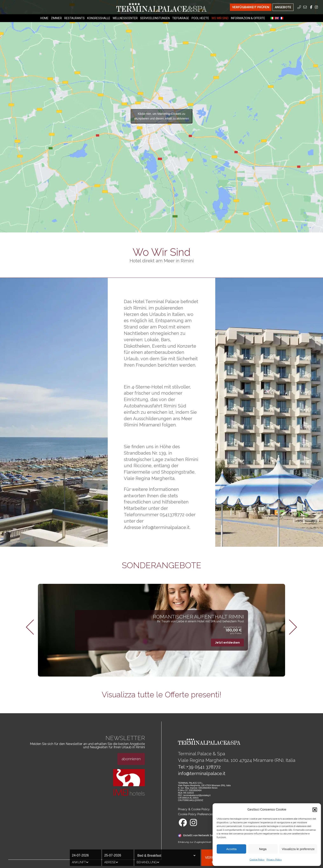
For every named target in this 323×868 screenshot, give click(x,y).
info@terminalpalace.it (202, 773)
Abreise (111, 862)
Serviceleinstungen (155, 18)
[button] (315, 810)
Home (44, 18)
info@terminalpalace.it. (166, 527)
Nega (263, 849)
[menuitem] (272, 18)
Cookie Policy (257, 860)
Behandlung (148, 862)
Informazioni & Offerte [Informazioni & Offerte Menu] (248, 18)
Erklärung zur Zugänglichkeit (195, 842)
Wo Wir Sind (220, 18)
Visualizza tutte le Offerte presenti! (161, 695)
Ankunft (80, 862)
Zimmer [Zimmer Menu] (56, 18)
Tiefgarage (181, 18)
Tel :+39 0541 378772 (199, 767)
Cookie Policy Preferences (196, 814)
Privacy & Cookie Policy (194, 809)
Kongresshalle (99, 18)
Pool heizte (200, 18)
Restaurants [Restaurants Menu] (74, 18)
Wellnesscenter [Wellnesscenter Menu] (125, 18)
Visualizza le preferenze (298, 849)
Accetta (231, 849)
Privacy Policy (274, 860)
